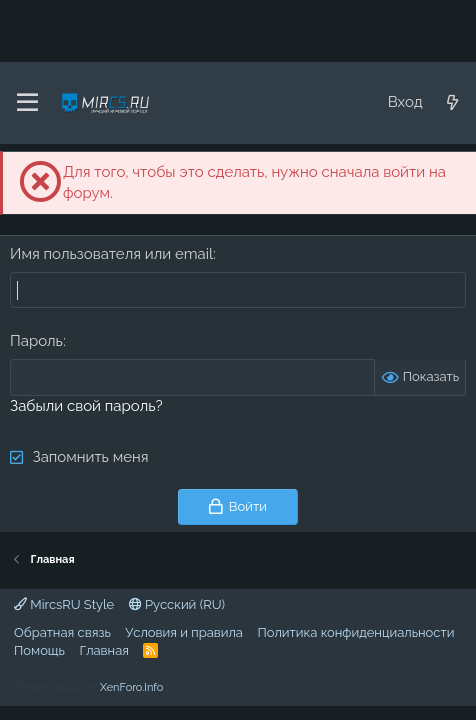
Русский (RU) (177, 604)
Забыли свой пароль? (86, 406)
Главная (104, 650)
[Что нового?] (452, 103)
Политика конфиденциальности (355, 632)
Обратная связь (62, 632)
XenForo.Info (131, 687)
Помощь (39, 650)
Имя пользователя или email (111, 254)
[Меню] (27, 103)
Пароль (36, 341)
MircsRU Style (64, 604)
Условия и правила (184, 632)
